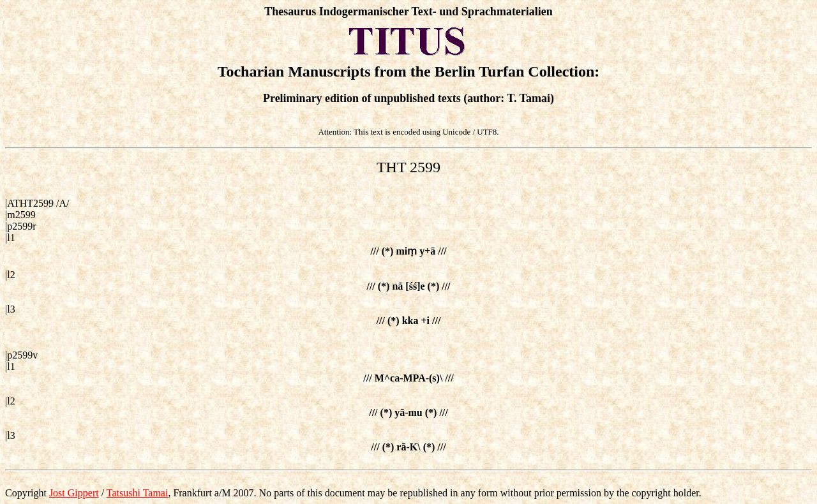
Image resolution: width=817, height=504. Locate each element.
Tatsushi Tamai (138, 493)
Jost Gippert (74, 493)
